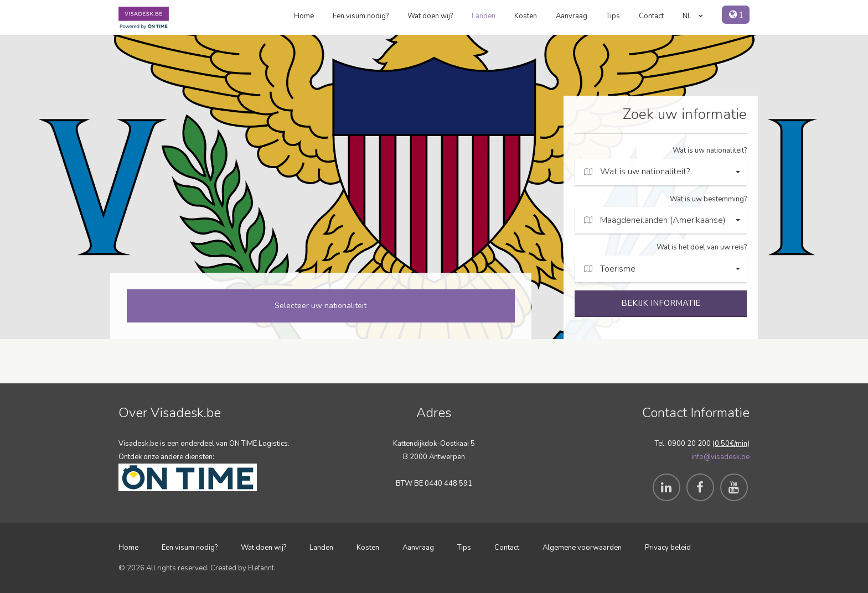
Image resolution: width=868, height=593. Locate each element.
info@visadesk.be (720, 457)
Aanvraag (572, 16)
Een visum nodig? (361, 16)
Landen (484, 16)
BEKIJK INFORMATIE (661, 303)
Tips (613, 16)
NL (693, 16)
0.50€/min (731, 444)
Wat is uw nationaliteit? (710, 150)
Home (304, 16)
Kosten (526, 16)
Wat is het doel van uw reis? (702, 247)
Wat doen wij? (430, 16)
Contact (651, 16)
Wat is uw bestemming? (708, 199)
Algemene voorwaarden (582, 548)
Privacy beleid (668, 548)
